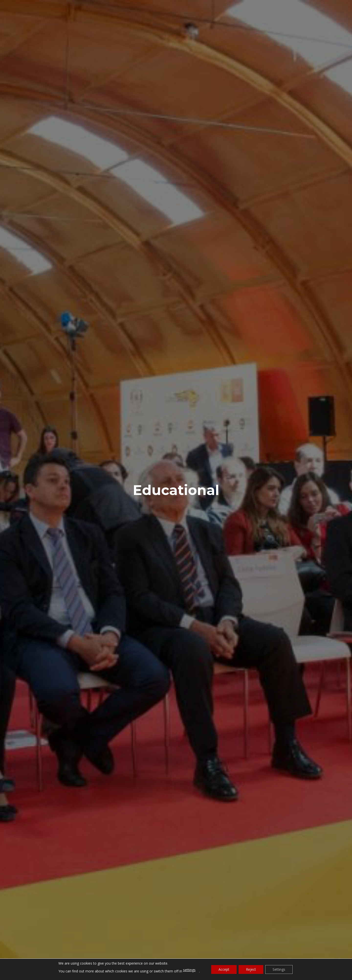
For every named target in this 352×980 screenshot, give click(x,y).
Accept (224, 969)
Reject (251, 969)
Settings (279, 969)
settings (189, 970)
